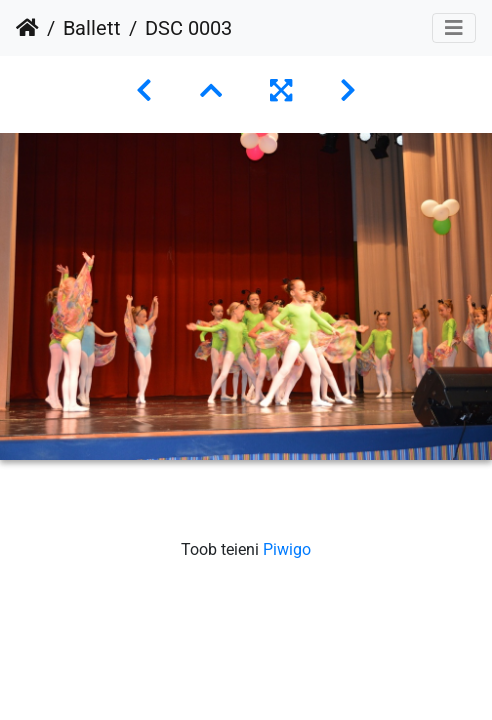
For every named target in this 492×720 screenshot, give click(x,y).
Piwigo (287, 549)
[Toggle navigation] (454, 28)
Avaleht (27, 28)
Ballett (92, 28)
